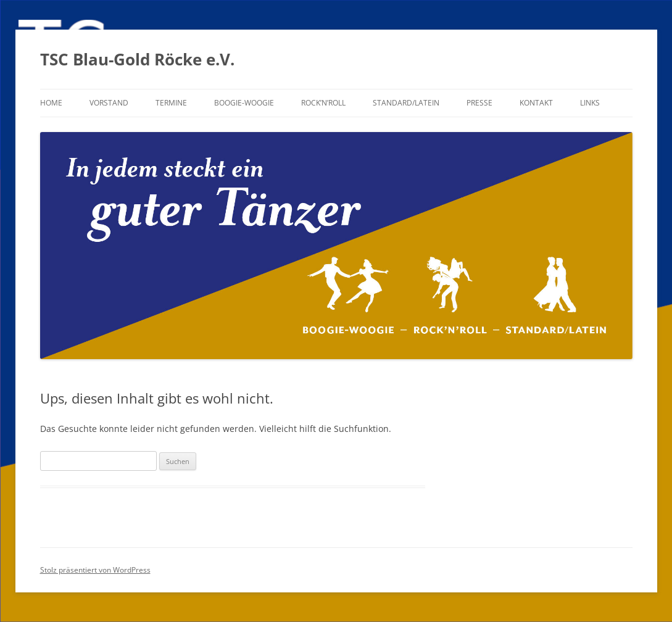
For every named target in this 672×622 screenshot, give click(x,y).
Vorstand (109, 103)
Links (590, 103)
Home (51, 103)
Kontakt (536, 103)
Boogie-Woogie (244, 103)
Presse (479, 103)
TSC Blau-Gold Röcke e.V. (137, 59)
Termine (171, 103)
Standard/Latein (406, 103)
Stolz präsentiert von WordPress (95, 570)
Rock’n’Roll (323, 103)
